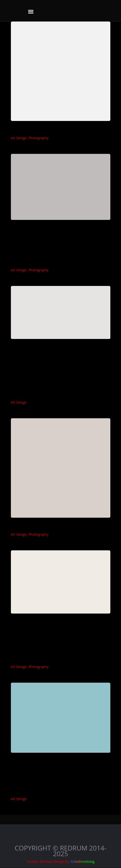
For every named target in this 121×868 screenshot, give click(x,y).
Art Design (19, 138)
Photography (38, 138)
